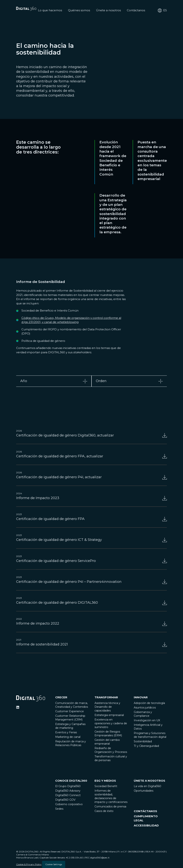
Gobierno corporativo (69, 804)
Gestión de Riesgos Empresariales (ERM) (108, 733)
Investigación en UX (147, 720)
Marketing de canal (68, 737)
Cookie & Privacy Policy (29, 864)
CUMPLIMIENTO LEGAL (146, 818)
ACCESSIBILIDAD (146, 825)
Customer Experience (70, 711)
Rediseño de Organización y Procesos (111, 750)
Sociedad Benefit (106, 786)
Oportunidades (144, 791)
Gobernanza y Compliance (143, 714)
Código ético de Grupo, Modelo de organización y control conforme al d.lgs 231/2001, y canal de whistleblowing (71, 320)
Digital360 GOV (65, 800)
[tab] (54, 381)
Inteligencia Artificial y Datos (148, 727)
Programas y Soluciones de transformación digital (150, 735)
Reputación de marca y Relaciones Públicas (71, 743)
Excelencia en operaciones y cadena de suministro (111, 723)
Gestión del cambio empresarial (107, 742)
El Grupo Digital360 (68, 786)
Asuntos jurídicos (145, 708)
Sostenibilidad (143, 741)
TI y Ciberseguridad (146, 746)
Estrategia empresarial (109, 715)
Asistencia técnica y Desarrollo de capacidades (107, 707)
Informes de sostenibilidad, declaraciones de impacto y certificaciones (111, 796)
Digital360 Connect (68, 795)
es (162, 10)
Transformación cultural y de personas (111, 758)
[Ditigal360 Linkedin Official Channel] (18, 707)
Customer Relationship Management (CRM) (70, 718)
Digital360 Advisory (68, 791)
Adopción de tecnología (149, 703)
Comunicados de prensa (110, 806)
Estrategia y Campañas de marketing (70, 726)
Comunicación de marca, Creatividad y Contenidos (72, 705)
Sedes (59, 809)
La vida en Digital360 (147, 786)
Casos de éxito (104, 811)
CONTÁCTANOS (145, 811)
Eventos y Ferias (66, 732)
